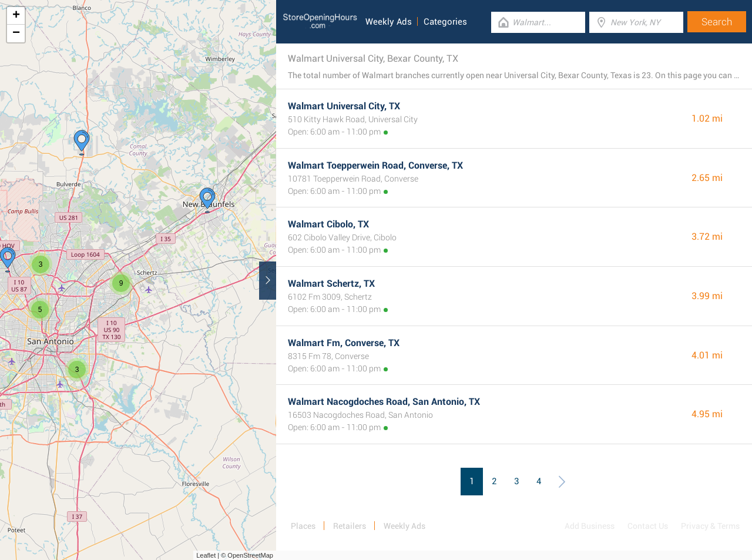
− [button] (16, 33)
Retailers (350, 526)
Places (303, 526)
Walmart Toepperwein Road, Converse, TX (375, 165)
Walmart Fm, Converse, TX (344, 343)
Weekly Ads (389, 22)
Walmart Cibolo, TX (328, 224)
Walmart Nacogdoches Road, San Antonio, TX (384, 402)
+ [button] (16, 16)
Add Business (590, 526)
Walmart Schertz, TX (331, 284)
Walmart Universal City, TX (344, 106)
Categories (445, 22)
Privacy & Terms (710, 526)
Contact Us (648, 526)
